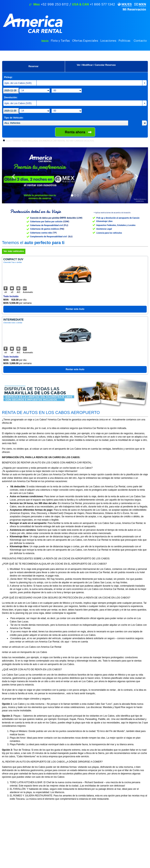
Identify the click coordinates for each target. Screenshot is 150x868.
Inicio (45, 41)
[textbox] (66, 123)
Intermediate (13, 320)
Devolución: (11, 98)
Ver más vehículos (14, 251)
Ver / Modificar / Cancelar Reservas (96, 65)
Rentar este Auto (75, 309)
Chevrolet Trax (9, 262)
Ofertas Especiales (85, 41)
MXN (142, 4)
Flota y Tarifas (60, 41)
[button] (144, 123)
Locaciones (108, 41)
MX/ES (127, 4)
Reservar (33, 66)
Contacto (140, 41)
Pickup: (8, 77)
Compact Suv (13, 259)
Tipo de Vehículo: (14, 118)
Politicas (124, 41)
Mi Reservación (134, 9)
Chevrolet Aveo (9, 323)
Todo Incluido (11, 296)
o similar (19, 262)
